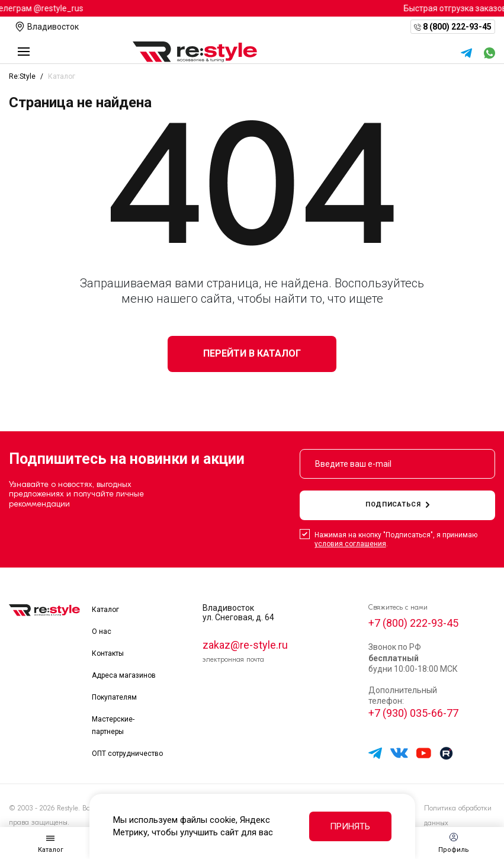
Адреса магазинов (124, 675)
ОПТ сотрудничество (127, 754)
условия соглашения (350, 544)
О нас (102, 632)
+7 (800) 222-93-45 (413, 623)
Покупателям (114, 697)
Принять (350, 826)
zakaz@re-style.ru (245, 645)
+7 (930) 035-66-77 (413, 713)
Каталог (105, 610)
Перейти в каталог (252, 353)
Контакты (108, 653)
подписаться (397, 504)
